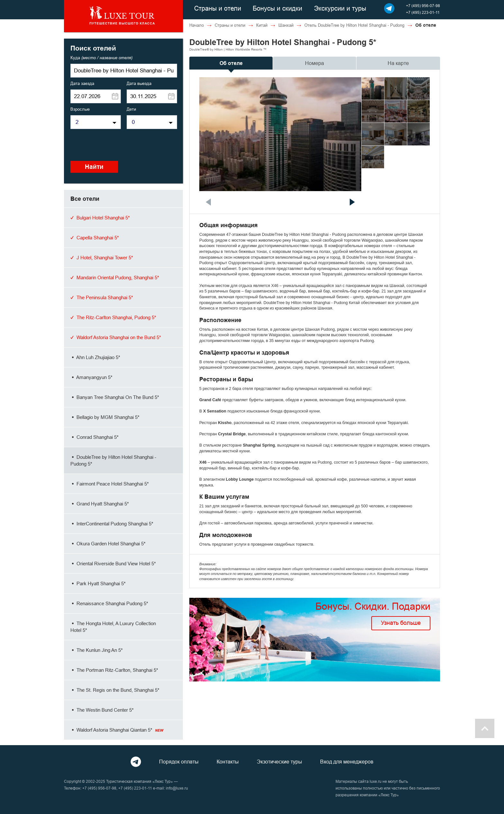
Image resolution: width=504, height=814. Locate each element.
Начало (197, 25)
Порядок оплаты (179, 762)
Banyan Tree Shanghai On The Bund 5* (115, 397)
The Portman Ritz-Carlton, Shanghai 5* (114, 670)
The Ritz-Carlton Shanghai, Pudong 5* (113, 317)
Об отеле (231, 63)
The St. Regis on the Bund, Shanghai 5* (115, 690)
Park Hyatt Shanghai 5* (98, 583)
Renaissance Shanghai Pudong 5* (109, 603)
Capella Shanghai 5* (95, 238)
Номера (315, 63)
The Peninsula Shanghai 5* (102, 297)
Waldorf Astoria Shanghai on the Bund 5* (116, 337)
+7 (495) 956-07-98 (423, 6)
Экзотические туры (279, 762)
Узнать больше (401, 623)
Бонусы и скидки (277, 8)
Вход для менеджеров (347, 762)
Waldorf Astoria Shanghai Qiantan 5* (117, 730)
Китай (262, 25)
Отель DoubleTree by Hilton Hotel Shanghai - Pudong (354, 25)
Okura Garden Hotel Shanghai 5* (108, 544)
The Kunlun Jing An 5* (97, 650)
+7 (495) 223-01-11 (423, 12)
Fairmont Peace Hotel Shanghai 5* (110, 484)
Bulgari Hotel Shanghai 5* (100, 218)
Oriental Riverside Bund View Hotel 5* (113, 564)
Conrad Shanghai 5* (94, 437)
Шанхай (286, 25)
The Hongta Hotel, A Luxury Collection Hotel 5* (113, 627)
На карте (398, 63)
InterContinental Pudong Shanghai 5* (112, 524)
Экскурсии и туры (340, 8)
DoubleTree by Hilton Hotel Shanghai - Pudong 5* (113, 460)
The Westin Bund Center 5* (102, 710)
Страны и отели (218, 8)
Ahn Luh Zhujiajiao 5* (95, 357)
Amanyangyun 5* (91, 377)
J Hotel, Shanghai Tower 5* (102, 258)
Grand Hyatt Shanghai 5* (100, 504)
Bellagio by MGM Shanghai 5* (105, 417)
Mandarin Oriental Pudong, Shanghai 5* (115, 277)
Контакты (228, 762)
